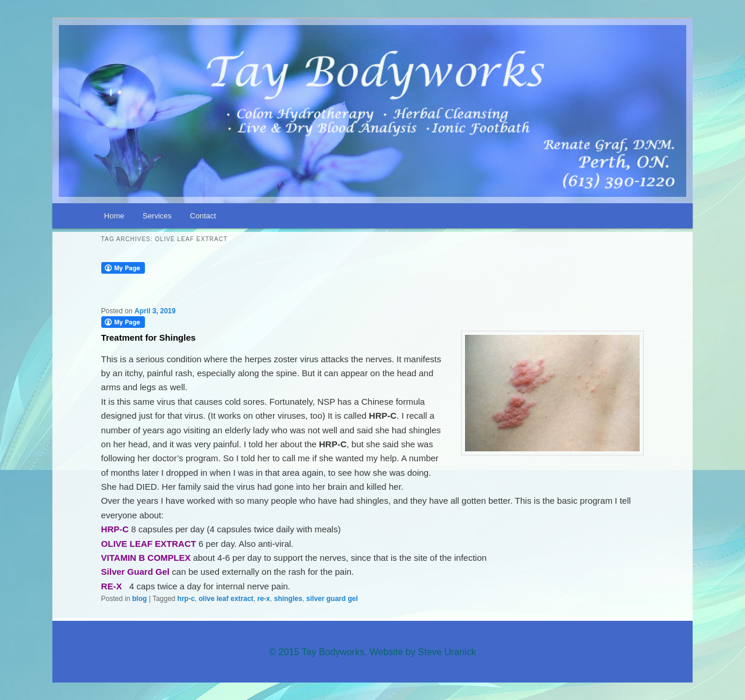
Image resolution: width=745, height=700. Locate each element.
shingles (288, 599)
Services (157, 216)
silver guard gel (332, 599)
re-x (264, 599)
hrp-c (186, 599)
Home (114, 216)
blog (139, 599)
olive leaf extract (226, 599)
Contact (203, 216)
